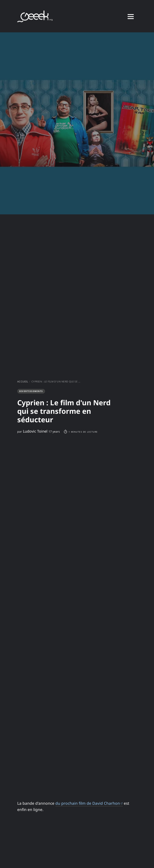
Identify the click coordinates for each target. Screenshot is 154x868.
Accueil (23, 382)
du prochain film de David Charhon (89, 803)
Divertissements (31, 391)
